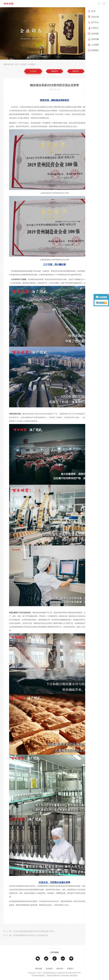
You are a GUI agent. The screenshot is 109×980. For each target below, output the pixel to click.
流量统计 (70, 971)
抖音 (55, 962)
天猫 (63, 962)
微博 (46, 962)
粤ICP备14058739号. (73, 978)
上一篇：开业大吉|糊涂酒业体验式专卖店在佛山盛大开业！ (31, 938)
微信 (38, 962)
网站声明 (60, 971)
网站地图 (39, 971)
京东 (71, 962)
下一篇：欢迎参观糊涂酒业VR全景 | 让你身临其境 (27, 942)
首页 (17, 64)
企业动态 (23, 64)
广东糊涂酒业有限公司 (9, 4)
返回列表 (102, 938)
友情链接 (49, 971)
